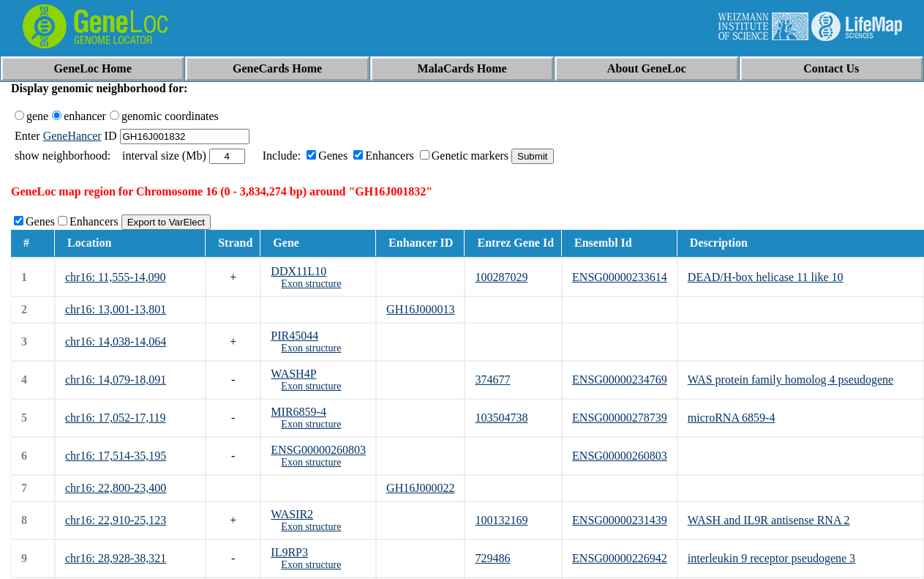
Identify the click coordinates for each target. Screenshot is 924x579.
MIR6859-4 (298, 412)
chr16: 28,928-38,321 (116, 558)
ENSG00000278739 (620, 418)
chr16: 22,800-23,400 (116, 488)
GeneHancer (72, 136)
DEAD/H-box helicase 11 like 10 (766, 277)
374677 (492, 380)
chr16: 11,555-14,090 (116, 277)
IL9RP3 (289, 552)
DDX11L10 (298, 271)
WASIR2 (292, 514)
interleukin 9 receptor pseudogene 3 (771, 558)
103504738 (501, 418)
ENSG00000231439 (620, 520)
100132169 (501, 520)
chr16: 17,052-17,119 (116, 418)
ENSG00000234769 (620, 380)
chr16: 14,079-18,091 (116, 380)
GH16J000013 (420, 309)
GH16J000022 (420, 488)
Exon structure (311, 284)
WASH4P (293, 374)
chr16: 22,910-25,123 (116, 520)
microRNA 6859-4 (732, 418)
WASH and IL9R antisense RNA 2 (769, 520)
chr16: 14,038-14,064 (116, 341)
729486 (492, 558)
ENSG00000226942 (620, 558)
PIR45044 (294, 336)
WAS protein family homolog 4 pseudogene (790, 380)
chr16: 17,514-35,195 (116, 456)
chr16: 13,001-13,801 (116, 309)
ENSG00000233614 (620, 277)
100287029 (501, 277)
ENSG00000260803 (318, 450)
